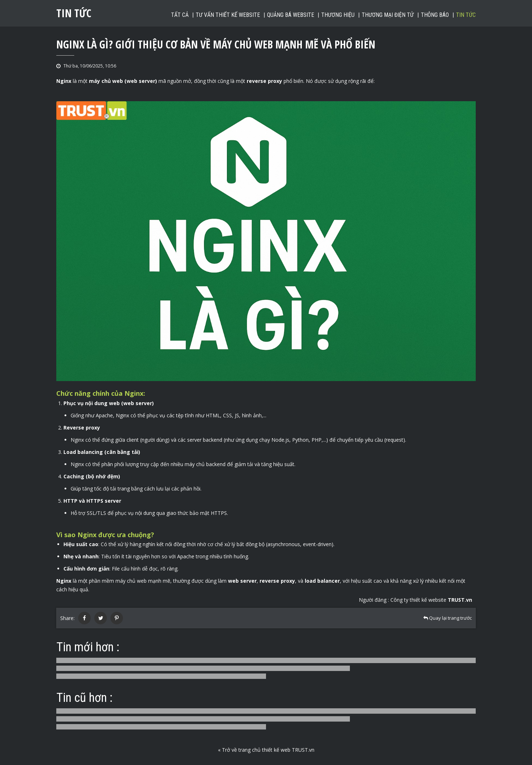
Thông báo (435, 15)
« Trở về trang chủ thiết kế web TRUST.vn (266, 750)
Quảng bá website (291, 15)
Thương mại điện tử (388, 15)
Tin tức (466, 15)
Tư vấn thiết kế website (228, 15)
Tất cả (180, 15)
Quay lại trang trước (448, 618)
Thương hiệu (338, 15)
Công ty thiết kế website (431, 600)
